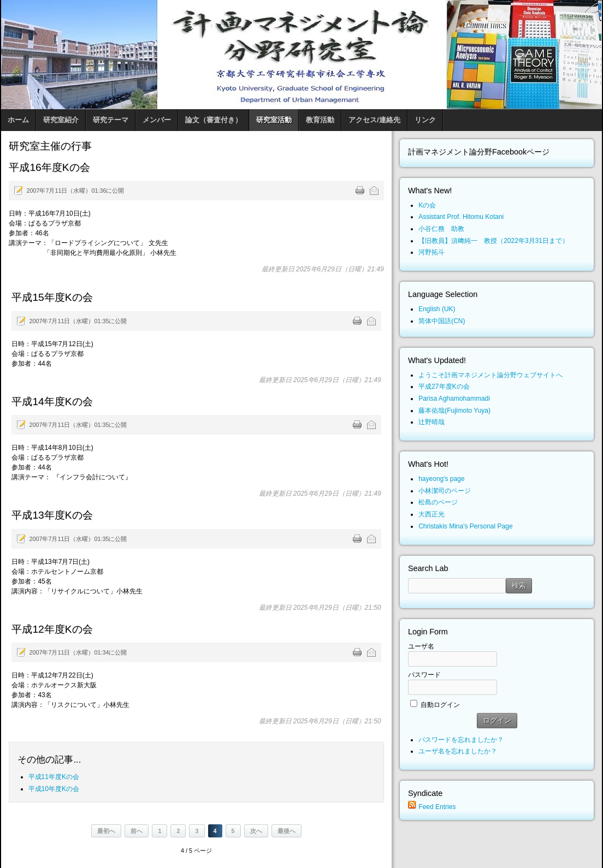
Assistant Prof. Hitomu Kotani (461, 217)
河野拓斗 (431, 252)
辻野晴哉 (431, 422)
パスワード (424, 675)
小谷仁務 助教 (441, 229)
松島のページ (438, 502)
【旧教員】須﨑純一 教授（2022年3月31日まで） (493, 241)
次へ (256, 831)
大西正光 (431, 514)
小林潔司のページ (445, 491)
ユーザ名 (421, 646)
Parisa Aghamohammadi (454, 399)
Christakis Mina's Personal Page (465, 526)
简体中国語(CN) (442, 321)
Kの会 (427, 205)
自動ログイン (440, 705)
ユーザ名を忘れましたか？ (458, 751)
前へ (137, 831)
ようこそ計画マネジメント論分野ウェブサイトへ (490, 375)
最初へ (106, 831)
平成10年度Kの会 (54, 789)
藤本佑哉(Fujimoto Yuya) (454, 411)
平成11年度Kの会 (54, 777)
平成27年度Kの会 (444, 387)
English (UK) (437, 309)
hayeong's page (441, 479)
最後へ (286, 831)
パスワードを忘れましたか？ (461, 740)
